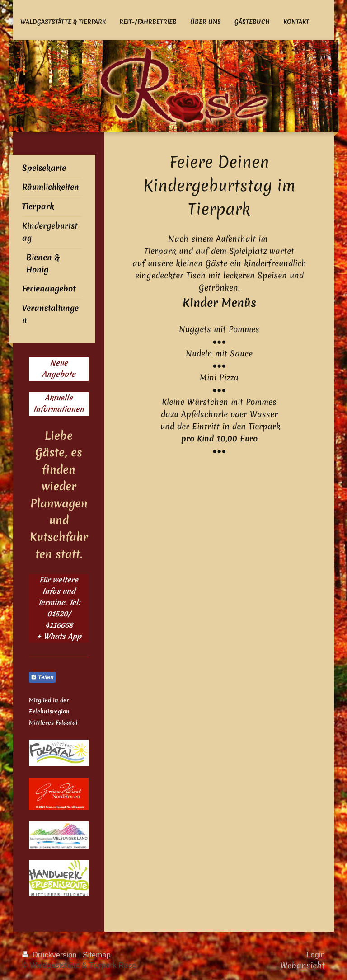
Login (316, 955)
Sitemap (97, 955)
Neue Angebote (59, 368)
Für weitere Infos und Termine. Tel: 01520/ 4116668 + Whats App (59, 608)
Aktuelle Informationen (59, 403)
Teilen (42, 677)
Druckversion (50, 955)
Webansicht (302, 965)
